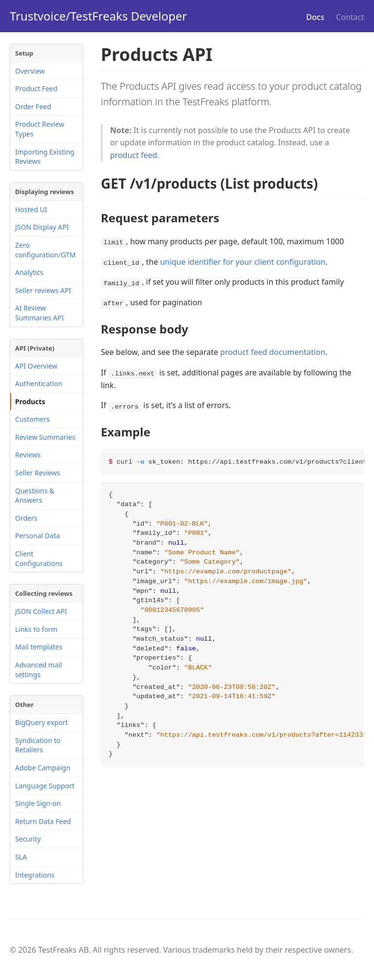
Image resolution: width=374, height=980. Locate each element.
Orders (26, 518)
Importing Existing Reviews (45, 157)
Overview (30, 71)
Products (30, 402)
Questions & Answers (35, 496)
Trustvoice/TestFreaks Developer (98, 16)
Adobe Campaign (43, 768)
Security (28, 839)
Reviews (28, 455)
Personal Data (37, 536)
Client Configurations (39, 559)
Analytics (29, 272)
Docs (315, 17)
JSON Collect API (41, 611)
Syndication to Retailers (38, 745)
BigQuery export (41, 722)
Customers (32, 419)
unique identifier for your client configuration (243, 262)
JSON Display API (42, 227)
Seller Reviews (38, 473)
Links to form (36, 629)
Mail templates (39, 647)
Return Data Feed (43, 821)
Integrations (35, 875)
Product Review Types (40, 129)
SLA (21, 857)
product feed (134, 155)
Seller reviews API (43, 290)
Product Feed (36, 88)
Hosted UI (31, 209)
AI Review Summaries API (39, 313)
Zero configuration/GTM (46, 250)
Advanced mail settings (38, 670)
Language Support (45, 786)
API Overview (36, 366)
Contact (350, 17)
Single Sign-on (38, 803)
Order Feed (33, 107)
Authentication (39, 383)
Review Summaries (45, 437)
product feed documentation (273, 352)
